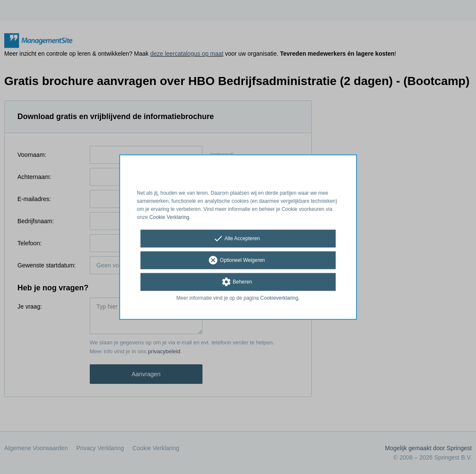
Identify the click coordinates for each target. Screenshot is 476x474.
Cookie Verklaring (169, 217)
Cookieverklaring (279, 298)
